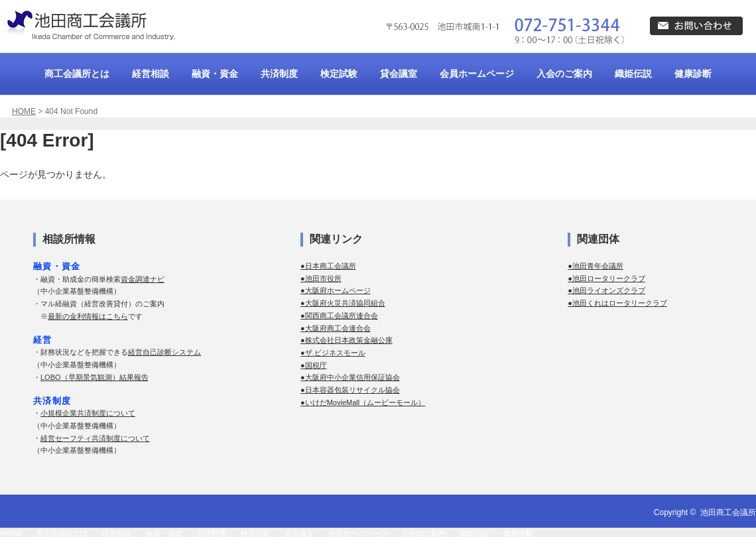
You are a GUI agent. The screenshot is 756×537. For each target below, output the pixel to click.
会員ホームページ (477, 74)
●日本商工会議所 (328, 266)
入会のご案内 (564, 74)
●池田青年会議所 (596, 266)
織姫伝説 (633, 74)
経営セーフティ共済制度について (95, 438)
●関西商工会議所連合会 (339, 316)
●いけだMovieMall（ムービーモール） (363, 402)
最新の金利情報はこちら (88, 316)
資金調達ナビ (143, 279)
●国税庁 (314, 365)
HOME (24, 111)
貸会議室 (399, 74)
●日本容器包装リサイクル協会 (350, 390)
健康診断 (693, 74)
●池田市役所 (321, 278)
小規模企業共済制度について (88, 413)
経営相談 (151, 74)
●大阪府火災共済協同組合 (343, 303)
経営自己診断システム (164, 352)
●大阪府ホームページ (336, 290)
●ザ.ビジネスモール (333, 353)
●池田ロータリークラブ (606, 278)
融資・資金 (215, 74)
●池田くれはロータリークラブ (617, 303)
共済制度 (279, 74)
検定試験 (339, 74)
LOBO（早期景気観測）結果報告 (94, 377)
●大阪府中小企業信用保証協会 (350, 377)
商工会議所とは (77, 74)
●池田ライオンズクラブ (606, 290)
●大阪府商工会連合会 (336, 328)
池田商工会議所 (728, 512)
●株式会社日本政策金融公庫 (346, 340)
